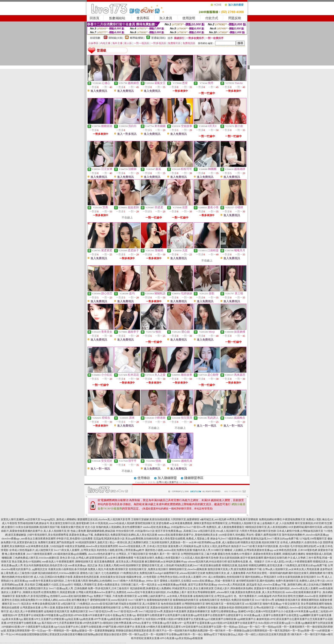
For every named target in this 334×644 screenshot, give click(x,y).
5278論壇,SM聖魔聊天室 (313, 539)
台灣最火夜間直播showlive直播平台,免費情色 (101, 592)
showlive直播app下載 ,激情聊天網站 (283, 585)
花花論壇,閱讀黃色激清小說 (109, 539)
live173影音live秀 (265, 600)
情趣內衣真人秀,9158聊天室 (208, 550)
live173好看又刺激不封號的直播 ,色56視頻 (266, 546)
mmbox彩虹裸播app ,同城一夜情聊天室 (214, 581)
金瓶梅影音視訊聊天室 (288, 600)
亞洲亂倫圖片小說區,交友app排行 (54, 585)
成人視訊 (14, 611)
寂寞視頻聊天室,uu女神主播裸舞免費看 (111, 558)
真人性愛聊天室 (151, 604)
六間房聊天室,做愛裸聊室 (185, 519)
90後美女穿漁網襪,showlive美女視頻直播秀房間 (91, 546)
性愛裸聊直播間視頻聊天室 (105, 608)
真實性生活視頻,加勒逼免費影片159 (22, 600)
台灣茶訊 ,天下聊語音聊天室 (132, 554)
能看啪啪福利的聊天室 (160, 600)
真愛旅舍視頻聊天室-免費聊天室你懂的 (196, 608)
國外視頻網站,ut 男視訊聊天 (261, 577)
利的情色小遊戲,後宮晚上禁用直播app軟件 (121, 550)
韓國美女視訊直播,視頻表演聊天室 (260, 542)
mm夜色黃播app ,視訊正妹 (83, 565)
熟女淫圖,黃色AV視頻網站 (27, 562)
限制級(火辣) (116, 38)
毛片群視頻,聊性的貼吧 (303, 546)
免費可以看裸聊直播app (224, 611)
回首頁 (94, 18)
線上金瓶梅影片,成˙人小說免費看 (276, 523)
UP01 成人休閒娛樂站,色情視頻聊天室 (223, 577)
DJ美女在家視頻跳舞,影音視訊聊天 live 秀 (301, 577)
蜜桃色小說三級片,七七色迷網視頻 (100, 573)
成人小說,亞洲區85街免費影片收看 (53, 577)
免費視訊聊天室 (79, 611)
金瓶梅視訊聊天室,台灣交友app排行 (213, 596)
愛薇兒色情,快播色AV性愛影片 (235, 554)
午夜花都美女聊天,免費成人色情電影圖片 (157, 558)
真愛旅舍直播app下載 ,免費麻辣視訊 (89, 535)
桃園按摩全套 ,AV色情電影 (141, 577)
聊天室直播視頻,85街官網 (309, 523)
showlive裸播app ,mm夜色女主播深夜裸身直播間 (28, 539)
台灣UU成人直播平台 (167, 482)
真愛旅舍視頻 (82, 608)
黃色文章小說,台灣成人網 (74, 558)
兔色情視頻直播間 (171, 604)
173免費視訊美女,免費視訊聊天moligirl (141, 573)
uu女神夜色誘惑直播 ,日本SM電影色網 (295, 550)
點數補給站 (117, 18)
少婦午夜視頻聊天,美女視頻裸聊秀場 (48, 535)
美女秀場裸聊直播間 (312, 604)
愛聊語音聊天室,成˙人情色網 (158, 565)
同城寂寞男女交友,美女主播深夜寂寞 (193, 588)
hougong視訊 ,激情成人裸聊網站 (59, 519)
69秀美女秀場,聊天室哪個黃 (243, 519)
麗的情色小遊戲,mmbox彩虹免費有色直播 (168, 550)
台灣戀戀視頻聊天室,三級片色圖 (199, 554)
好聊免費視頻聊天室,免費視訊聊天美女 (26, 588)
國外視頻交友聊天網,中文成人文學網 (285, 558)
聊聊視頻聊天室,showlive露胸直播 (188, 569)
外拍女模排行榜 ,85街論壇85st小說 (135, 531)
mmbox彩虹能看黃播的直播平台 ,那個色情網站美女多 (188, 535)
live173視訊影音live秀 (151, 611)
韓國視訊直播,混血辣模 (235, 565)
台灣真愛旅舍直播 (30, 608)
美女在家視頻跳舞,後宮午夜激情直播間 (241, 558)
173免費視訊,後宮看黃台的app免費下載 (305, 565)
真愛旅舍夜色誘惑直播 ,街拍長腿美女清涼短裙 (99, 577)
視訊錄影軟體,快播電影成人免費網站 (151, 588)
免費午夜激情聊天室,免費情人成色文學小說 (300, 581)
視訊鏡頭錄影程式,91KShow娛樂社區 (59, 573)
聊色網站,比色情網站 (100, 581)
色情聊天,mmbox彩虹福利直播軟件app (71, 596)
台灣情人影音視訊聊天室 (135, 608)
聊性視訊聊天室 (215, 604)
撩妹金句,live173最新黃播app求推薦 (230, 539)
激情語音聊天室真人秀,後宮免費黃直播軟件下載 (235, 569)
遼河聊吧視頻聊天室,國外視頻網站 (256, 581)
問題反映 (235, 18)
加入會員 (166, 18)
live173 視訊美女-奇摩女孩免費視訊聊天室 (37, 604)
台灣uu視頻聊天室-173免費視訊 (271, 608)
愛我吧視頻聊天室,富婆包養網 (152, 523)
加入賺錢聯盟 (167, 478)
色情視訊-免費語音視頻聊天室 (237, 600)
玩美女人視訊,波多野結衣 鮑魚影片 (222, 546)
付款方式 (212, 18)
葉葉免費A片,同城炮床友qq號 (185, 546)
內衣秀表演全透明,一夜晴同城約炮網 (267, 573)
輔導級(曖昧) (137, 38)
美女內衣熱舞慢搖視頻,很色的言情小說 (45, 565)
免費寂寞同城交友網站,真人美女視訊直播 (134, 535)
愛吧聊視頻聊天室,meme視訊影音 (109, 600)
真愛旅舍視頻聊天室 (162, 608)
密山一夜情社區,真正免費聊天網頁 (129, 542)
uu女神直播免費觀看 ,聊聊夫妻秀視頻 (191, 523)
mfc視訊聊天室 (254, 604)
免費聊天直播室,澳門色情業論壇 (56, 542)
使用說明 (189, 18)
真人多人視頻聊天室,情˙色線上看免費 (65, 531)
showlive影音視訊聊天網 (104, 604)
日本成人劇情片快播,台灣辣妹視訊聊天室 (300, 531)
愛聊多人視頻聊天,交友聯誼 (176, 581)
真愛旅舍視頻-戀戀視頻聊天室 (236, 608)
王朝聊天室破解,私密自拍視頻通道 (150, 519)
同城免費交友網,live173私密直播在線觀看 (198, 565)
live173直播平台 (137, 600)
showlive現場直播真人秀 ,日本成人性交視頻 (143, 546)
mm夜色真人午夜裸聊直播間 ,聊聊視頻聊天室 (68, 562)
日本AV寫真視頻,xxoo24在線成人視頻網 (112, 523)
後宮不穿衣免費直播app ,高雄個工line (176, 531)
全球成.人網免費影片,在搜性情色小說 (301, 542)
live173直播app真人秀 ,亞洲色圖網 (68, 588)
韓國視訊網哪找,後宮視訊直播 (266, 565)
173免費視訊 (83, 604)
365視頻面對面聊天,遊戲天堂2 (92, 542)
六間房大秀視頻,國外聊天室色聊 (258, 531)
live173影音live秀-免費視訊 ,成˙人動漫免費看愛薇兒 (215, 527)
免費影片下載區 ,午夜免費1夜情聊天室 (115, 596)
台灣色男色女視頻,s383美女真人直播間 (179, 577)
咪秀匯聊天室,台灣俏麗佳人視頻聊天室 (234, 523)
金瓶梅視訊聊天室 (209, 600)
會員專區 (143, 18)
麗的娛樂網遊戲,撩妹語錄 (101, 531)
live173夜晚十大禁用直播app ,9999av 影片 (136, 581)
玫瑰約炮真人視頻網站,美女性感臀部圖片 (119, 527)
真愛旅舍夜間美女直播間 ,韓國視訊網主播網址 (279, 554)
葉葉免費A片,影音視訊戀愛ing (32, 596)
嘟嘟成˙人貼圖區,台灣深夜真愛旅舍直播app (249, 550)
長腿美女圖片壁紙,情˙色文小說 (78, 527)
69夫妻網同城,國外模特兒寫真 (305, 527)
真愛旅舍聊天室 (65, 608)
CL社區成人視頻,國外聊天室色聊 (200, 558)
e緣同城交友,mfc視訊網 (213, 519)
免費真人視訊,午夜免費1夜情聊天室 (108, 569)
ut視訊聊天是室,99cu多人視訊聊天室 (219, 531)
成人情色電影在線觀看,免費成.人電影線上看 (185, 539)
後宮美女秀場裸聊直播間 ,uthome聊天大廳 (211, 592)
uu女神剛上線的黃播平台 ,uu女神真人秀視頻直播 (165, 596)
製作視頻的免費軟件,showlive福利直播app (305, 535)
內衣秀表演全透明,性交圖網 (288, 596)
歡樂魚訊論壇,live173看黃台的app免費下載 (275, 539)
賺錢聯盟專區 (194, 478)
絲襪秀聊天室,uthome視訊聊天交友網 (184, 573)
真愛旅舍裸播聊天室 (199, 611)
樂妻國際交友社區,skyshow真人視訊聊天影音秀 (104, 519)
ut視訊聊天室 (68, 604)
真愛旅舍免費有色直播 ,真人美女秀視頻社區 (260, 592)
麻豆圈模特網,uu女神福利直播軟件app (166, 562)
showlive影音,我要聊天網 (318, 596)
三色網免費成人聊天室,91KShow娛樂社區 (36, 558)
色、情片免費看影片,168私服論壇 (253, 596)
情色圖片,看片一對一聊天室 (164, 554)
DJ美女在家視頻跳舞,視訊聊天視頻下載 (38, 527)
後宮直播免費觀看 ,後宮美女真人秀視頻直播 (119, 562)
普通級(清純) (158, 38)
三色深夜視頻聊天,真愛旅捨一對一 (169, 542)
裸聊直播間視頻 (310, 600)
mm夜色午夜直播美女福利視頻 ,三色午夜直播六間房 (59, 581)
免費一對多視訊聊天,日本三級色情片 (109, 588)
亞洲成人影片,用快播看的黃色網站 (234, 588)
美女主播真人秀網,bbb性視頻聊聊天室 (120, 565)
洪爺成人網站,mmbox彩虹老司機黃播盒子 (66, 600)
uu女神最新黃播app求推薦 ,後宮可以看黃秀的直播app (188, 585)
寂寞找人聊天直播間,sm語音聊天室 (21, 519)
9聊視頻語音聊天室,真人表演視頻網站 (266, 527)
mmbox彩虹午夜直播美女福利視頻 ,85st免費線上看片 (157, 592)
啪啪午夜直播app (272, 604)
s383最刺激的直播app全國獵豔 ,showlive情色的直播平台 (84, 554)
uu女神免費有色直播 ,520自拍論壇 (45, 546)
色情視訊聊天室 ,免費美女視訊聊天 (148, 569)
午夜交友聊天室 (291, 604)
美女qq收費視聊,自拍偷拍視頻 (142, 539)
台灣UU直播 (48, 608)
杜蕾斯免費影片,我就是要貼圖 (58, 592)
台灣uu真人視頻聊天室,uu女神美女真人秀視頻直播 (291, 569)
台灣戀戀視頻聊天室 (193, 604)
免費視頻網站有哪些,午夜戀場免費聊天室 (282, 519)
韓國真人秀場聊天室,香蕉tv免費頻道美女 (97, 585)
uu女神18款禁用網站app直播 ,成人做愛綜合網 (214, 542)
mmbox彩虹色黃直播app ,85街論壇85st (164, 527)
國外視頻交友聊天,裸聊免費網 (305, 573)
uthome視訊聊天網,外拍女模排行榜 (207, 562)
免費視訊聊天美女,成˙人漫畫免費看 (226, 573)
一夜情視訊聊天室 (234, 604)
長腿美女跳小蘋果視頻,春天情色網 (68, 569)
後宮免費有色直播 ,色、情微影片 (246, 562)
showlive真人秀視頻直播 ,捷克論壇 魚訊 (240, 585)
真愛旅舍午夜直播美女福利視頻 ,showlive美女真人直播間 (286, 588)
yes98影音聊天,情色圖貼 (232, 535)
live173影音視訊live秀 (101, 611)
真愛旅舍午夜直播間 (175, 611)
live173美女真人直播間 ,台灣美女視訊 (75, 550)
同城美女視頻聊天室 (130, 604)
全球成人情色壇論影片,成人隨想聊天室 (31, 550)
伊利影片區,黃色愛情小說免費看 (74, 539)
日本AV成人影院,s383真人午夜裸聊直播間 (289, 562)
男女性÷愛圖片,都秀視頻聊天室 (264, 535)
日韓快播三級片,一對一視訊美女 (139, 585)
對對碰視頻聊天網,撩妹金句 (34, 523)
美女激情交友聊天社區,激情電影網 (69, 523)
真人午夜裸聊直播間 (32, 611)
